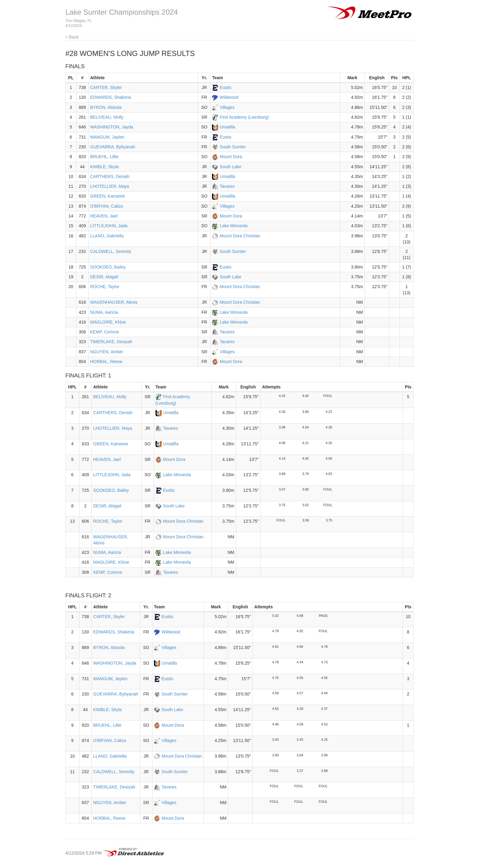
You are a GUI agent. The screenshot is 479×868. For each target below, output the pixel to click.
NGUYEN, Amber (107, 352)
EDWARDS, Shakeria (111, 97)
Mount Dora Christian (240, 236)
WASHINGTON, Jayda (112, 127)
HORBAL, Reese (106, 362)
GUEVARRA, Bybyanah (113, 147)
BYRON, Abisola (106, 107)
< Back (72, 37)
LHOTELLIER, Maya (110, 186)
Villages (227, 107)
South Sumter (233, 147)
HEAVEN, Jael (104, 216)
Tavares (227, 186)
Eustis (225, 87)
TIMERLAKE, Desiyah (111, 342)
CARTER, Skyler (106, 87)
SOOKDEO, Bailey (108, 267)
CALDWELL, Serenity (111, 251)
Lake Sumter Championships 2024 (122, 12)
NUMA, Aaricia (104, 312)
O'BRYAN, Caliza (106, 206)
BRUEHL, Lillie (104, 157)
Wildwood (229, 97)
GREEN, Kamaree (108, 196)
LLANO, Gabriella (107, 236)
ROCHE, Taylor (105, 287)
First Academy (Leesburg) (244, 117)
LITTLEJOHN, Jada (109, 226)
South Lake (230, 167)
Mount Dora (231, 157)
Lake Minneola (234, 226)
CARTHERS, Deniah (110, 176)
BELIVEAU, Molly (107, 117)
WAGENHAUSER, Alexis (114, 302)
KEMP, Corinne (105, 332)
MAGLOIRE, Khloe (108, 322)
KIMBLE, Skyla (104, 167)
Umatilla (227, 127)
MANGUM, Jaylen (107, 137)
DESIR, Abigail (104, 277)
